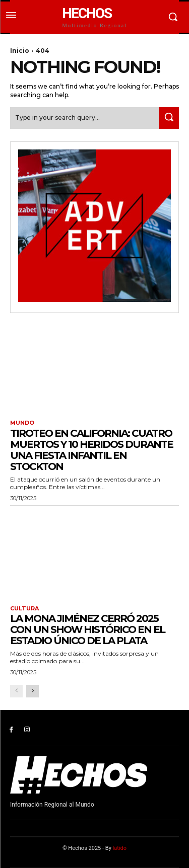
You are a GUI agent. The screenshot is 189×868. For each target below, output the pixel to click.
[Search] (169, 118)
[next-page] (33, 691)
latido (120, 848)
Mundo (22, 423)
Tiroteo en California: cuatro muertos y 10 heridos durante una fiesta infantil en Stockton (91, 450)
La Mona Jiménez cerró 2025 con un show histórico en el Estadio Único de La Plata (87, 629)
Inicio (20, 51)
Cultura (24, 609)
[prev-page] (16, 691)
